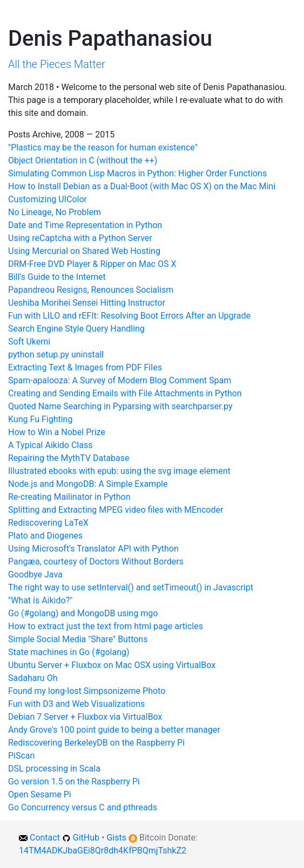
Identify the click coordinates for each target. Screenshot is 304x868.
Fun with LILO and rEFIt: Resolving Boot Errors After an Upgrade (129, 316)
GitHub (86, 838)
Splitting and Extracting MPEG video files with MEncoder (116, 510)
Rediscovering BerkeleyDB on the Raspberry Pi (96, 743)
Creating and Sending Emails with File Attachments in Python (125, 393)
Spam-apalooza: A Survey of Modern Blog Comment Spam (120, 380)
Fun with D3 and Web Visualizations (76, 704)
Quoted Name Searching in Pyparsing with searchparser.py (120, 406)
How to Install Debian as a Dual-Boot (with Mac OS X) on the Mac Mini (142, 186)
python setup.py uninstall (56, 354)
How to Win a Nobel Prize (57, 432)
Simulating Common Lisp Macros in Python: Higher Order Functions (137, 173)
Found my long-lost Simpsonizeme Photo (87, 691)
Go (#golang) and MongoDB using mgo (83, 613)
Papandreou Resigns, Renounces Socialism (91, 290)
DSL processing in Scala (54, 769)
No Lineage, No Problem (55, 212)
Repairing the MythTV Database (69, 458)
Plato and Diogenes (45, 536)
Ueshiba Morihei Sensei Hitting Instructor (87, 303)
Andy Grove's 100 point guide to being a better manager (114, 730)
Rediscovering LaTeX (48, 523)
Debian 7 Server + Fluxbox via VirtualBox (85, 717)
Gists (116, 838)
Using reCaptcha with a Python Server (80, 238)
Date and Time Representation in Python (85, 225)
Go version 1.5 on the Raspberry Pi (74, 781)
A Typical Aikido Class (50, 445)
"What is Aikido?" (40, 600)
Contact (45, 838)
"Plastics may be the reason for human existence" (103, 147)
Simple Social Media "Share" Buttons (78, 639)
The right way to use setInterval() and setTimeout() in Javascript (131, 587)
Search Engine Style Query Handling (76, 329)
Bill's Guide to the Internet (57, 277)
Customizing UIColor (48, 199)
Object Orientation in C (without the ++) (83, 160)
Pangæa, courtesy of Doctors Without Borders (96, 562)
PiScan (21, 756)
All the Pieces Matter (57, 64)
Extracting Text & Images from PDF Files (85, 367)
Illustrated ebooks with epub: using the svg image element (119, 471)
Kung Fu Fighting (40, 419)
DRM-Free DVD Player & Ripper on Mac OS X (92, 264)
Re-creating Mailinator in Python (69, 497)
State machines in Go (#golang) (69, 652)
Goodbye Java (35, 574)
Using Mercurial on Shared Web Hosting (84, 251)
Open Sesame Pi (40, 794)
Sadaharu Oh (33, 678)
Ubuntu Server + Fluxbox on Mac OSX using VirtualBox (112, 665)
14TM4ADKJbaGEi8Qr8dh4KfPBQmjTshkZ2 (103, 850)
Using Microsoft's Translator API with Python (93, 549)
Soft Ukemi (29, 342)
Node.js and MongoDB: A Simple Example (88, 484)
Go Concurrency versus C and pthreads (83, 807)
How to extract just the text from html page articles (106, 626)
